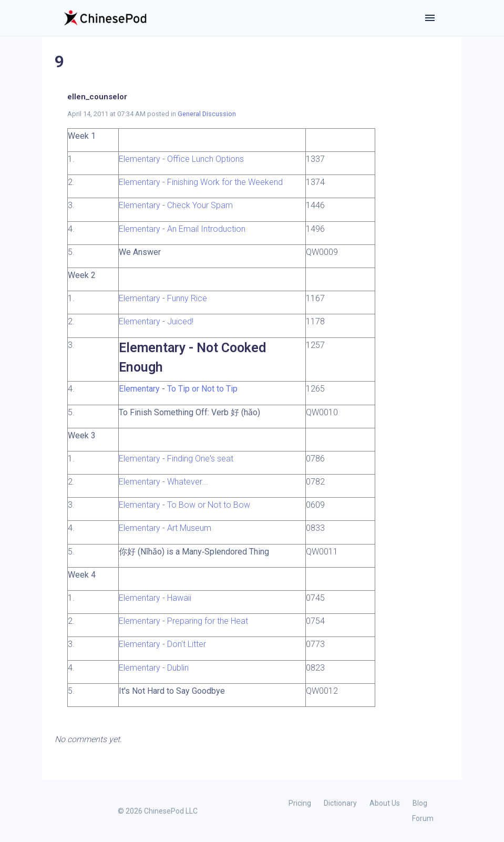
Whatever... (188, 482)
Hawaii (179, 598)
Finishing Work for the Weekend (225, 182)
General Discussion (207, 114)
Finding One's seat (200, 459)
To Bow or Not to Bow (209, 505)
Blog (420, 803)
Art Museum (189, 528)
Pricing (300, 803)
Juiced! (180, 321)
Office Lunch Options (205, 159)
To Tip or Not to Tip (202, 389)
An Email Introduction (206, 229)
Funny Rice (187, 298)
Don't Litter (187, 644)
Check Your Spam (200, 205)
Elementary (140, 159)
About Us (385, 803)
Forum (423, 818)
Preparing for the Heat (208, 621)
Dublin (178, 668)
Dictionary (340, 803)
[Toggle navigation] (430, 18)
